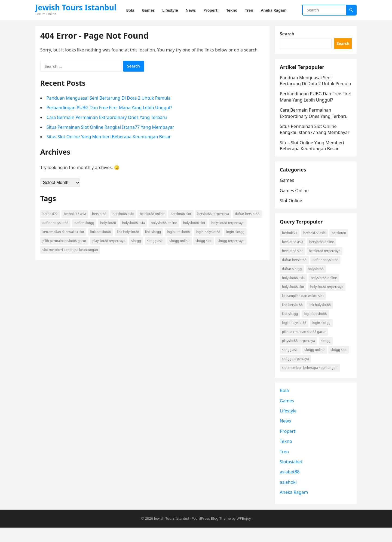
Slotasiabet (292, 476)
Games (287, 191)
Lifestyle (289, 425)
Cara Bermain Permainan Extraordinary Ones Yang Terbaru (107, 118)
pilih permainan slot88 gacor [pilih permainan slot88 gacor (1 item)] (65, 241)
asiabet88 (290, 486)
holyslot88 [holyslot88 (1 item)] (109, 223)
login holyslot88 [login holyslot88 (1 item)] (209, 232)
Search (288, 34)
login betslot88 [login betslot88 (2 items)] (179, 232)
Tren (285, 466)
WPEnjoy (244, 533)
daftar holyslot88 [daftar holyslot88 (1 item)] (56, 223)
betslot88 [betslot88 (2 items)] (100, 214)
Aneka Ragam (295, 506)
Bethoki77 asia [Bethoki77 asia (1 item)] (76, 214)
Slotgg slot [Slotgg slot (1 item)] (204, 241)
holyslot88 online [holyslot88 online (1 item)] (164, 223)
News (286, 435)
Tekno (287, 455)
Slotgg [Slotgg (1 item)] (137, 241)
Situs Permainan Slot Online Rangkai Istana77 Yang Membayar (111, 128)
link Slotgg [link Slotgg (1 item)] (154, 232)
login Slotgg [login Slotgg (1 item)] (236, 232)
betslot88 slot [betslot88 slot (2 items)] (182, 214)
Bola (285, 404)
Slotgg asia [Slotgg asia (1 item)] (156, 241)
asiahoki (289, 496)
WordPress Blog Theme (212, 533)
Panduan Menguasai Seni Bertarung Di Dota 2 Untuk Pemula (109, 99)
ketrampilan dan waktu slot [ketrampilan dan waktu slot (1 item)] (64, 232)
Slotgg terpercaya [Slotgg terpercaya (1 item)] (232, 241)
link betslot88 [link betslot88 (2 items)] (101, 232)
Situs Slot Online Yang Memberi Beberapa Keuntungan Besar (109, 137)
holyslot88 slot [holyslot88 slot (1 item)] (195, 223)
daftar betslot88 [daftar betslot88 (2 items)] (248, 214)
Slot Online (292, 211)
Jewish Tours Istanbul (76, 7)
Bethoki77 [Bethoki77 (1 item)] (51, 214)
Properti (289, 445)
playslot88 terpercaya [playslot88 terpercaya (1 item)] (110, 241)
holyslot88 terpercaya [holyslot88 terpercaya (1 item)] (228, 223)
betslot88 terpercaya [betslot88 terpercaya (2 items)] (214, 214)
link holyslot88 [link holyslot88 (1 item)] (129, 232)
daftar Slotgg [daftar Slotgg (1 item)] (85, 223)
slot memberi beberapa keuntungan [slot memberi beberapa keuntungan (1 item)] (71, 250)
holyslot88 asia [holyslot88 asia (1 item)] (134, 223)
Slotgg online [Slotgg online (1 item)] (180, 241)
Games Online (295, 201)
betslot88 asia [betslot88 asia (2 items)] (124, 214)
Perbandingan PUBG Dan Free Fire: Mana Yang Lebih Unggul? (110, 108)
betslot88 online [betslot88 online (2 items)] (153, 214)
